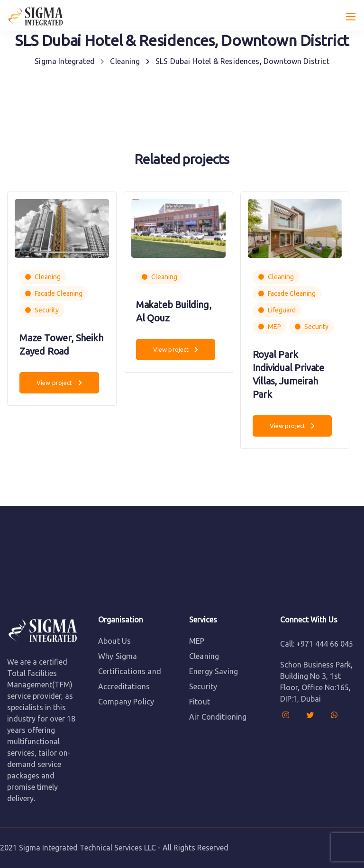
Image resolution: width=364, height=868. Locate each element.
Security (47, 310)
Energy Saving (214, 671)
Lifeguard (282, 310)
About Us (114, 641)
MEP (274, 327)
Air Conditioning (218, 717)
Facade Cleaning (59, 293)
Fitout (200, 702)
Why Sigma (118, 656)
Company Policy (126, 702)
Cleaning (48, 277)
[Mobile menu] (351, 17)
